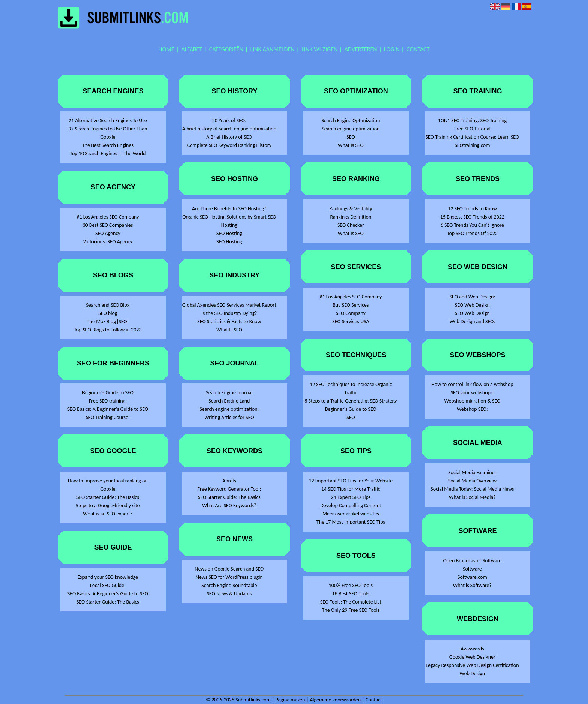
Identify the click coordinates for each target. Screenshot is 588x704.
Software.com (472, 577)
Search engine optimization (351, 129)
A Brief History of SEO (229, 137)
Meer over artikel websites (351, 514)
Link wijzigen (319, 49)
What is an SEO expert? (108, 514)
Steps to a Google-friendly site (108, 506)
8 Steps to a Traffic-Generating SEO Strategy (351, 401)
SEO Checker (351, 225)
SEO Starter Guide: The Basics (108, 497)
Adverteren (361, 49)
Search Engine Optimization (351, 121)
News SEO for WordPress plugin (229, 577)
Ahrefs (229, 481)
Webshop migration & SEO (472, 401)
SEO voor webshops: (472, 393)
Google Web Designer (472, 657)
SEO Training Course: (108, 417)
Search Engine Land (229, 401)
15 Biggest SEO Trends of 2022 (472, 217)
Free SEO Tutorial (472, 129)
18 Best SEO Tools (351, 594)
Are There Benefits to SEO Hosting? (229, 209)
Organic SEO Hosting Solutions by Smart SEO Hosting (229, 221)
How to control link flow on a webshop (472, 384)
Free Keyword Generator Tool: (229, 489)
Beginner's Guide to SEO (108, 393)
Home (166, 49)
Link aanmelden (273, 49)
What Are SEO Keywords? (229, 506)
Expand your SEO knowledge (108, 577)
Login (392, 49)
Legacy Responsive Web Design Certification (472, 665)
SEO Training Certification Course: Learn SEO (472, 137)
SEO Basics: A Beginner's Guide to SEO (108, 409)
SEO (351, 137)
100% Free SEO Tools (351, 585)
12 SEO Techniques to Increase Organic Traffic (351, 389)
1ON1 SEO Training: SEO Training (472, 121)
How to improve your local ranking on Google (108, 485)
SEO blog (108, 313)
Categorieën (226, 49)
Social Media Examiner (472, 473)
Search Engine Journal (229, 393)
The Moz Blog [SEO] (108, 321)
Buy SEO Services (351, 305)
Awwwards (472, 649)
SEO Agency (108, 233)
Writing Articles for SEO (229, 417)
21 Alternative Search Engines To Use (108, 121)
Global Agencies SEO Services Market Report (229, 305)
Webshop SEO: (472, 409)
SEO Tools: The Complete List (351, 602)
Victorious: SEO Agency (108, 242)
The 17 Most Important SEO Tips (351, 522)
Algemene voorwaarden (335, 700)
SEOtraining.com (472, 145)
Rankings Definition (351, 217)
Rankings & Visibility (351, 209)
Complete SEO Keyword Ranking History (229, 145)
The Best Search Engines (108, 145)
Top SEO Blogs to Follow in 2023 (108, 330)
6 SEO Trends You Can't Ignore (472, 225)
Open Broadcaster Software (472, 561)
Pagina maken (290, 700)
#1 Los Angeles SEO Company (108, 217)
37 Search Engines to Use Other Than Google (108, 133)
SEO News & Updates (229, 594)
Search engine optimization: (229, 409)
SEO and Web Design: (472, 297)
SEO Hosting (229, 233)
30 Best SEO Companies (108, 225)
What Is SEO (229, 330)
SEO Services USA (351, 321)
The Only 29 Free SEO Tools (351, 610)
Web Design (472, 673)
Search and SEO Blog (108, 305)
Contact (418, 49)
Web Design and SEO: (472, 321)
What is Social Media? (472, 497)
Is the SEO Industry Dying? (229, 313)
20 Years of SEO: (229, 121)
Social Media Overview (472, 481)
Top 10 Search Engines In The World (108, 154)
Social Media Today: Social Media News (472, 489)
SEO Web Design (472, 305)
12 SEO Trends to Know (472, 209)
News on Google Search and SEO (229, 569)
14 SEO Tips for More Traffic (351, 489)
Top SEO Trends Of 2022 (472, 233)
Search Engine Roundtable (229, 585)
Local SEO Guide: (108, 585)
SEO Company (351, 313)
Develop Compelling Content (351, 506)
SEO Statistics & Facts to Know (229, 321)
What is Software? (472, 585)
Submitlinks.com (253, 700)
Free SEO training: (108, 401)
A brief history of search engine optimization (229, 129)
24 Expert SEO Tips (351, 497)
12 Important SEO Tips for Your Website (351, 481)
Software (472, 569)
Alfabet (192, 49)
